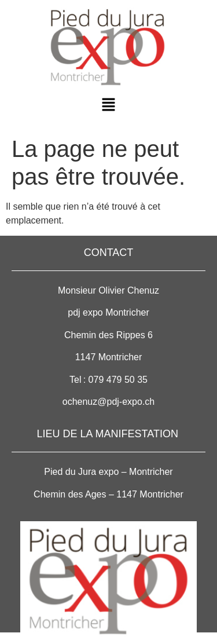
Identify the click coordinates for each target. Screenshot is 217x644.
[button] (108, 105)
